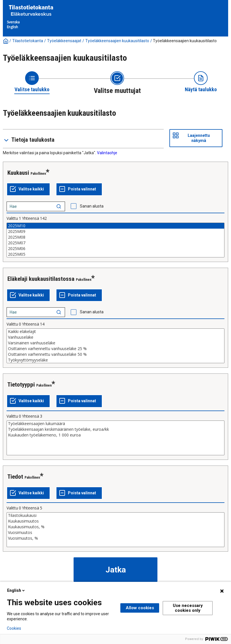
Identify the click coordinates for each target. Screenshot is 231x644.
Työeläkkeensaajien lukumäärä (116, 424)
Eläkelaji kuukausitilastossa (41, 279)
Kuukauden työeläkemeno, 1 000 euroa (116, 435)
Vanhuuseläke (116, 337)
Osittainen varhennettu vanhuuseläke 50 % (116, 354)
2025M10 (116, 226)
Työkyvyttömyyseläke (116, 360)
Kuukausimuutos (116, 521)
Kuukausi (18, 173)
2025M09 (116, 231)
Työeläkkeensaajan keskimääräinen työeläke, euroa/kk (116, 429)
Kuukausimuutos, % (116, 527)
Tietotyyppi (21, 385)
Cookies (14, 628)
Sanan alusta (92, 206)
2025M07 (116, 243)
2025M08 (116, 237)
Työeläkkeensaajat (64, 41)
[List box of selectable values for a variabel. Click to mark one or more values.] (116, 240)
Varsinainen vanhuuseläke (116, 343)
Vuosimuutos (116, 533)
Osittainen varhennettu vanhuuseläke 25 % (116, 349)
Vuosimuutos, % (116, 538)
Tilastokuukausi (116, 515)
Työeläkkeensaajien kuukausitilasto (117, 41)
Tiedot (15, 477)
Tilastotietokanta (28, 41)
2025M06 (116, 249)
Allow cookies (140, 608)
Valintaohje (107, 153)
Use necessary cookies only (188, 608)
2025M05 (116, 254)
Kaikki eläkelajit (116, 332)
